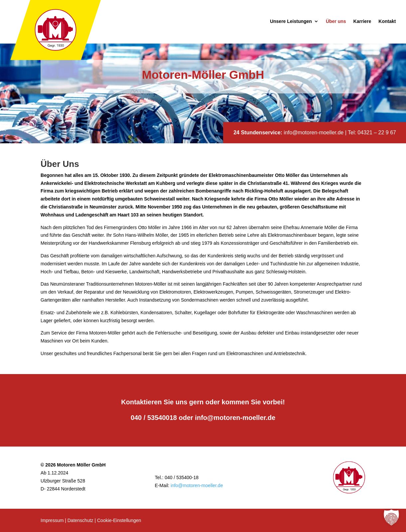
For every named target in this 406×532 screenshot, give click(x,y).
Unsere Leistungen (291, 21)
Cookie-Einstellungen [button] (119, 520)
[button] (391, 517)
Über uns (336, 21)
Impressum (52, 520)
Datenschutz (80, 520)
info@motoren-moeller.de (314, 133)
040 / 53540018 (154, 418)
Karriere (362, 21)
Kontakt (387, 21)
